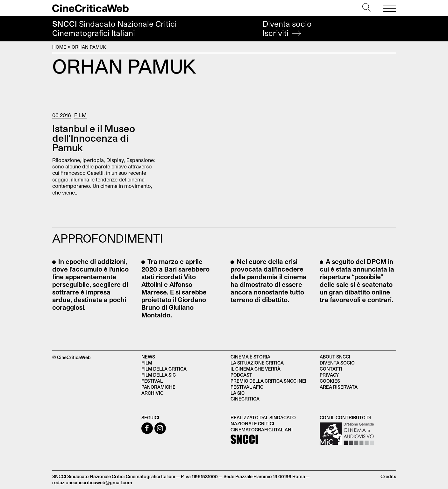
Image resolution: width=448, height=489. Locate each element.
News (148, 357)
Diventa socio (287, 28)
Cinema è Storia (250, 357)
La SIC (238, 393)
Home (59, 47)
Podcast (241, 375)
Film (80, 115)
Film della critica (164, 369)
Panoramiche (158, 387)
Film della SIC (159, 375)
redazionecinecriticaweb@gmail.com (92, 482)
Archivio (153, 393)
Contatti (331, 369)
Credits (388, 476)
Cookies (330, 381)
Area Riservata (339, 387)
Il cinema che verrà (256, 369)
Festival (152, 381)
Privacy (329, 375)
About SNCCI (335, 357)
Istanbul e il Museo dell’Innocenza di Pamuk (94, 138)
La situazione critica (257, 363)
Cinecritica (245, 399)
